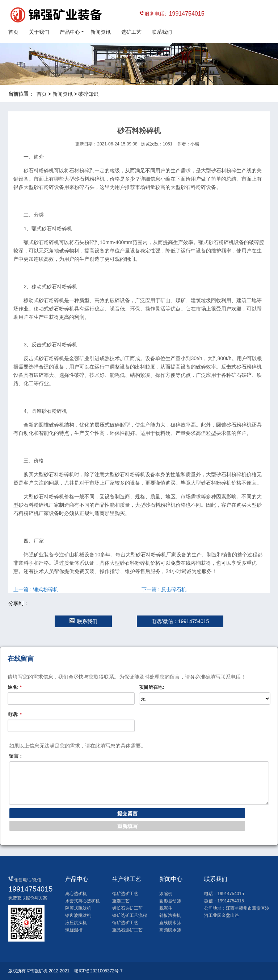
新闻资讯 (101, 32)
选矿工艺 (131, 32)
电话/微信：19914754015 (180, 621)
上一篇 (36, 589)
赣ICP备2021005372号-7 (98, 971)
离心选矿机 (76, 894)
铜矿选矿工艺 (125, 923)
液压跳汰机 (76, 923)
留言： (16, 756)
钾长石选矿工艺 (127, 908)
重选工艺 (121, 901)
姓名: (15, 687)
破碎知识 (88, 94)
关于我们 (39, 32)
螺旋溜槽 (74, 930)
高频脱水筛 (170, 930)
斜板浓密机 (170, 915)
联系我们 (162, 32)
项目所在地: (151, 687)
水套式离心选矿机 (83, 901)
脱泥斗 (166, 908)
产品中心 (70, 32)
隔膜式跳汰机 (78, 908)
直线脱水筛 (170, 923)
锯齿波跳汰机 (78, 915)
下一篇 (164, 589)
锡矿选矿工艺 (125, 894)
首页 (13, 32)
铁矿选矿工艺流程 (130, 915)
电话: (15, 714)
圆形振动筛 (170, 901)
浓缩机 (166, 894)
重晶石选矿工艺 (127, 930)
